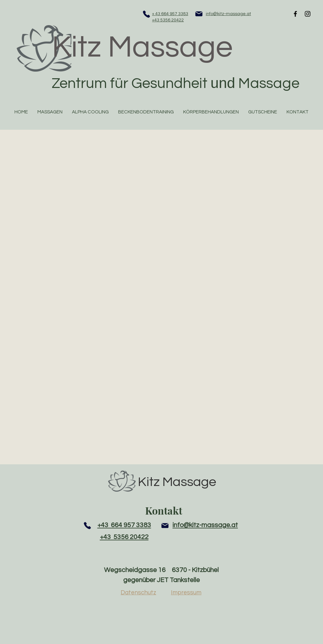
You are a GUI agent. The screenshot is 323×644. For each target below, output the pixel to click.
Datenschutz (138, 592)
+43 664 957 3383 (124, 525)
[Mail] (199, 14)
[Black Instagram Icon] (308, 14)
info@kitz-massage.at (228, 14)
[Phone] (146, 14)
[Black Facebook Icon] (295, 14)
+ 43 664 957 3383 (170, 14)
